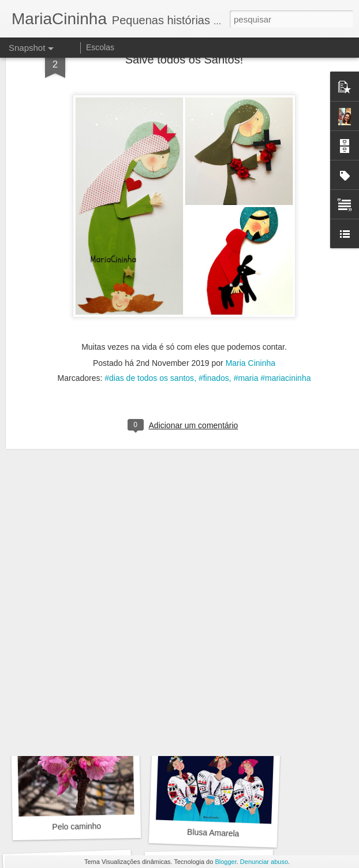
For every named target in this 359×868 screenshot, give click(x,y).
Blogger (225, 862)
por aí (211, 513)
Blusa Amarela (213, 833)
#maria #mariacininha (272, 256)
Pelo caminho (213, 670)
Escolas (100, 47)
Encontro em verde (78, 676)
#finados (214, 256)
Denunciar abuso (264, 862)
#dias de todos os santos (149, 256)
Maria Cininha (250, 241)
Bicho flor (74, 519)
